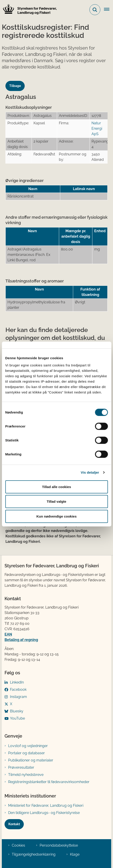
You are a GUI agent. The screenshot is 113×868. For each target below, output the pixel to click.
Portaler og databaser (26, 753)
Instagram (18, 697)
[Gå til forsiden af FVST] (29, 10)
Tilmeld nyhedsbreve (26, 775)
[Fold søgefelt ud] (95, 10)
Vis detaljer (90, 472)
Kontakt (14, 824)
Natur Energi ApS (97, 128)
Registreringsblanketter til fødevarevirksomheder (49, 782)
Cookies (18, 845)
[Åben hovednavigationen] (108, 10)
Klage (75, 854)
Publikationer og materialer (31, 760)
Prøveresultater (21, 767)
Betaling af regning (21, 640)
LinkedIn (17, 682)
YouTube (17, 718)
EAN (8, 634)
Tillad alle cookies (56, 487)
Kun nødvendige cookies (57, 516)
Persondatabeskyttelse (59, 845)
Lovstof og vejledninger (28, 746)
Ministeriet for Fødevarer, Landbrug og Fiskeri (46, 806)
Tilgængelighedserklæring (34, 854)
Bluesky (17, 711)
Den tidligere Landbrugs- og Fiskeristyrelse (44, 813)
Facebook (18, 690)
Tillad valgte (56, 501)
